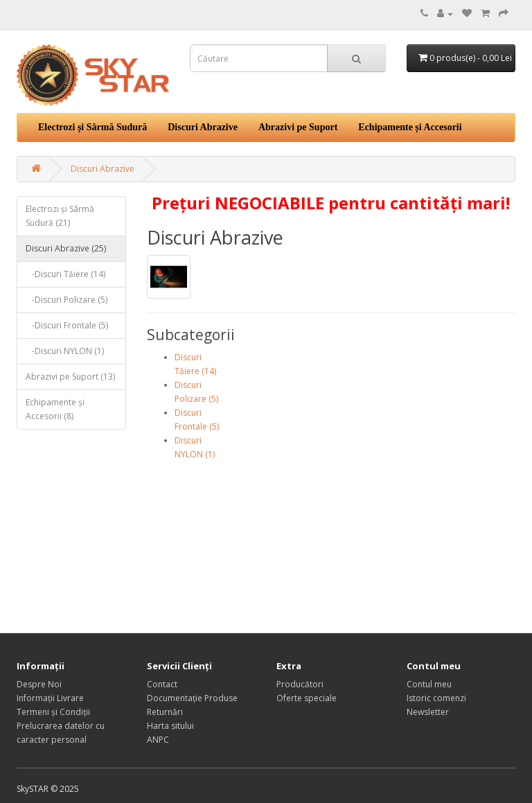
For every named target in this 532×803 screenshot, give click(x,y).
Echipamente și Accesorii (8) (55, 409)
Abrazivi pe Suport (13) (70, 377)
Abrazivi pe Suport (298, 127)
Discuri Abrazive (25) (66, 248)
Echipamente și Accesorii (410, 127)
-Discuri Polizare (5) (66, 300)
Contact (162, 684)
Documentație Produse (192, 698)
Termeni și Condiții (53, 712)
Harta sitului (170, 726)
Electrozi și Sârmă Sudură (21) (60, 216)
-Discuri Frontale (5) (67, 325)
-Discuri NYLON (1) (65, 351)
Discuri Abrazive (203, 127)
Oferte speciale (307, 698)
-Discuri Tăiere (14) (65, 274)
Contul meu (429, 684)
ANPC (158, 740)
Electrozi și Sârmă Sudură (92, 127)
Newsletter (428, 712)
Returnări (165, 712)
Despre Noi (39, 684)
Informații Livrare (50, 698)
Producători (300, 684)
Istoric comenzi (436, 698)
